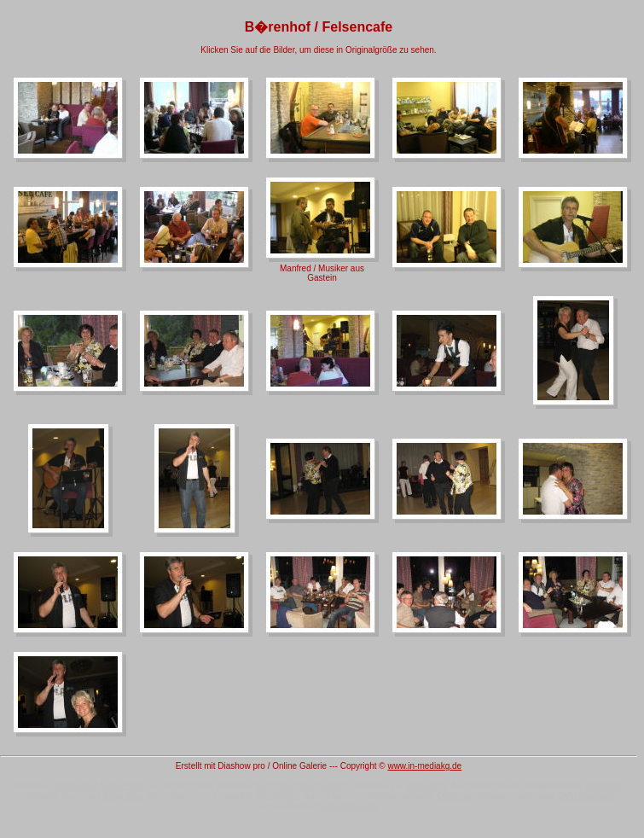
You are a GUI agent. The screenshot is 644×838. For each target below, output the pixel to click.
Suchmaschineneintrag (300, 785)
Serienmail (276, 795)
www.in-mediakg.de (424, 766)
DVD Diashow (585, 795)
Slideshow (426, 785)
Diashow (455, 795)
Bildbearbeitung (347, 806)
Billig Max (123, 795)
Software (603, 785)
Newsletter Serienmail (99, 785)
